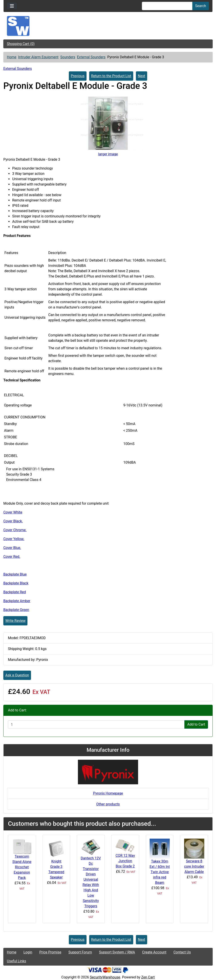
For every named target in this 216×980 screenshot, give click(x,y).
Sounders (68, 57)
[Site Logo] (108, 26)
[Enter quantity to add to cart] (96, 724)
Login (28, 952)
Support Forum (80, 952)
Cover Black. (13, 521)
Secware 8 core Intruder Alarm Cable (194, 866)
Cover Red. (12, 557)
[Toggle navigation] (12, 6)
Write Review (15, 621)
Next (142, 76)
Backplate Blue (15, 574)
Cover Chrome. (15, 530)
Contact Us (182, 952)
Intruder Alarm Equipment (38, 57)
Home (12, 57)
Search (201, 6)
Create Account (154, 952)
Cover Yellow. (14, 539)
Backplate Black (16, 583)
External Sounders (91, 57)
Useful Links (16, 961)
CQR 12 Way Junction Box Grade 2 (125, 861)
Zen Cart (148, 977)
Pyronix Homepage (108, 793)
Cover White (13, 512)
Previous (78, 76)
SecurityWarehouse (105, 977)
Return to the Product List (111, 76)
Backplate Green (16, 610)
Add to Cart (196, 724)
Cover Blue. (12, 548)
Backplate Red (15, 592)
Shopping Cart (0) (21, 44)
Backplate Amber (17, 601)
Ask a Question (17, 675)
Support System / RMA (117, 952)
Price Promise (50, 952)
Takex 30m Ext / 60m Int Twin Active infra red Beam (160, 872)
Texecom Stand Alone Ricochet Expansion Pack (22, 867)
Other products (108, 804)
